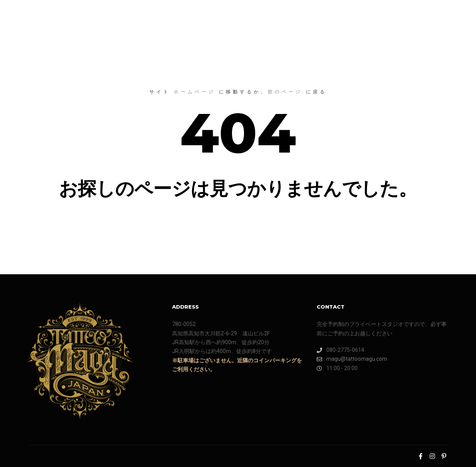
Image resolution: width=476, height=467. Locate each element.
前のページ (285, 92)
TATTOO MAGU (54, 15)
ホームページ (194, 92)
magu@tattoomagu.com (352, 359)
